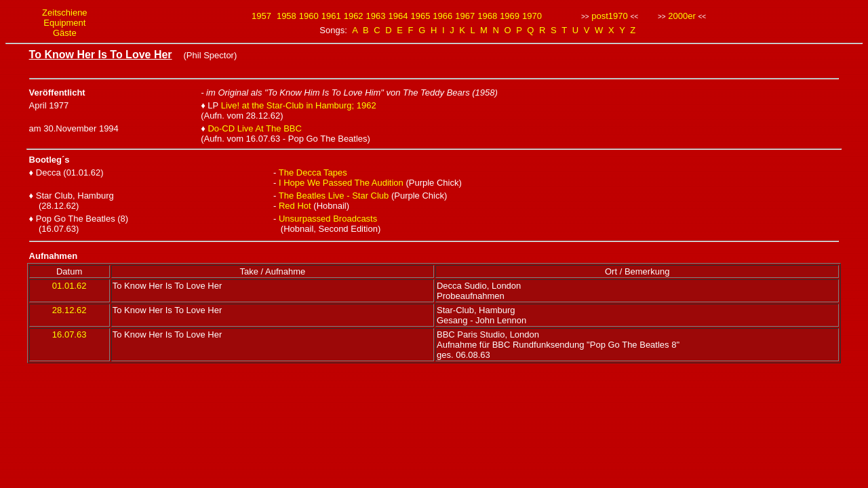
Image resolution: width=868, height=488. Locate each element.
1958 (287, 16)
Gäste (65, 33)
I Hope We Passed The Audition (342, 183)
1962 (354, 16)
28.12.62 (70, 310)
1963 (376, 16)
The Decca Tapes (313, 172)
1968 (487, 16)
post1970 (610, 16)
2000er (682, 16)
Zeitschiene (64, 13)
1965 (420, 16)
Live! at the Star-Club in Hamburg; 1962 (299, 105)
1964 (398, 16)
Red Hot (295, 206)
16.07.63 (70, 334)
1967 (465, 16)
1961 (331, 16)
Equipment (64, 23)
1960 (309, 16)
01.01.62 (70, 286)
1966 (442, 16)
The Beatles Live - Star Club (334, 196)
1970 (532, 16)
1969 (510, 16)
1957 (261, 16)
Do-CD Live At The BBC (254, 128)
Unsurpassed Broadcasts (328, 219)
